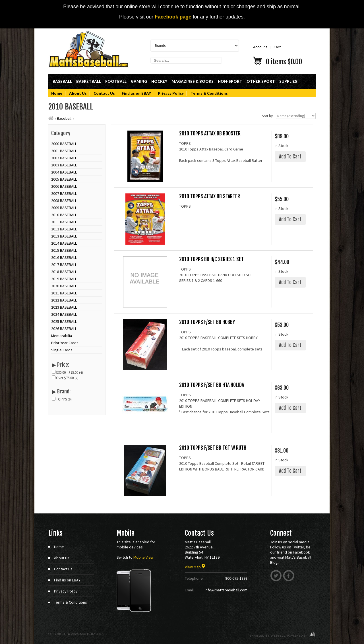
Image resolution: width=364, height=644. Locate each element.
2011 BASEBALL (64, 222)
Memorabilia (62, 336)
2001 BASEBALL (64, 151)
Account (260, 47)
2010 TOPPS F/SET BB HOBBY (207, 322)
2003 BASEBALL (64, 165)
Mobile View (143, 557)
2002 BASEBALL (64, 158)
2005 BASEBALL (64, 179)
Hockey (159, 81)
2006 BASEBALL (64, 186)
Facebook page (173, 17)
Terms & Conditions (209, 93)
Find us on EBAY (136, 93)
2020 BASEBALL (64, 286)
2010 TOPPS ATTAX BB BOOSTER (210, 134)
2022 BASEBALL (64, 300)
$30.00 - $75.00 (68, 372)
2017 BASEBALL (64, 265)
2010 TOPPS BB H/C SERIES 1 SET (211, 259)
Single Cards (62, 350)
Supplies (288, 81)
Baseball (62, 81)
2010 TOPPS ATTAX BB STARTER (210, 196)
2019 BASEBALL (64, 279)
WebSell (278, 635)
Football (116, 81)
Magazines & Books (193, 81)
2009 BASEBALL (64, 208)
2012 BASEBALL (64, 229)
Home (57, 93)
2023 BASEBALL (64, 307)
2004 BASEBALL (64, 172)
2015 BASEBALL (64, 250)
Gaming (139, 81)
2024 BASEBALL (64, 314)
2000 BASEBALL (64, 144)
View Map (195, 567)
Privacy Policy (171, 93)
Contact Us (104, 93)
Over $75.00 (65, 378)
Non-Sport (230, 81)
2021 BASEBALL (64, 293)
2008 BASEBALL (64, 201)
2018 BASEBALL (64, 272)
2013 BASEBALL (64, 236)
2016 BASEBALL (64, 257)
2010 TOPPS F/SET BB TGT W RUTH (213, 448)
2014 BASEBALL (64, 243)
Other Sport (261, 81)
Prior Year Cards (65, 343)
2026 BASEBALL (64, 329)
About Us (78, 93)
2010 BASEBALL (64, 215)
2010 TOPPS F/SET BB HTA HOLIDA (212, 385)
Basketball (89, 81)
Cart (284, 54)
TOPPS (62, 399)
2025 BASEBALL (64, 321)
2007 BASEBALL (64, 193)
